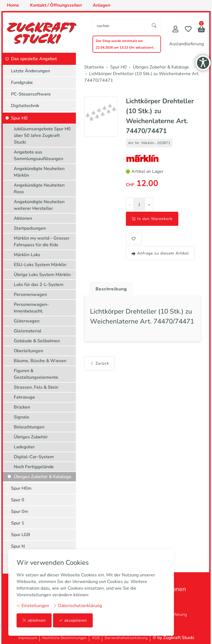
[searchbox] (120, 26)
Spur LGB (21, 535)
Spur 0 (18, 500)
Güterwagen (27, 321)
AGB (96, 638)
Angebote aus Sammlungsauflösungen (39, 155)
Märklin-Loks (27, 255)
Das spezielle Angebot (34, 59)
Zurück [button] (100, 363)
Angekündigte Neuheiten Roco (39, 189)
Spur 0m (20, 512)
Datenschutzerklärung (77, 606)
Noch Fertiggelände (34, 467)
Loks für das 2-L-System (39, 285)
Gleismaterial (28, 331)
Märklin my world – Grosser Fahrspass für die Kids (42, 242)
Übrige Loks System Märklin (42, 275)
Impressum (28, 638)
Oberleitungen (28, 351)
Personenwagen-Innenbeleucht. (31, 308)
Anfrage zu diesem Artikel (160, 253)
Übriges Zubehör (31, 437)
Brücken (22, 407)
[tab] (109, 288)
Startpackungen (30, 228)
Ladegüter (24, 447)
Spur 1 (18, 523)
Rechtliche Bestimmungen (64, 638)
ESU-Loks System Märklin (40, 265)
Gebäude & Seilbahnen (37, 341)
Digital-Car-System (34, 457)
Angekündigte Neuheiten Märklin (39, 172)
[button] (201, 30)
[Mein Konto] (175, 30)
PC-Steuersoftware (31, 94)
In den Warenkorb (152, 219)
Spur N (18, 546)
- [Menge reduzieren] (130, 205)
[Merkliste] (188, 30)
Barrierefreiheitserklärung (126, 638)
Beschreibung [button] (111, 289)
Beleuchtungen (29, 427)
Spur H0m (21, 488)
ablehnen (34, 620)
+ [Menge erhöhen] (149, 205)
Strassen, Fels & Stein (36, 387)
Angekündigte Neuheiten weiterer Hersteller (39, 205)
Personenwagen (30, 295)
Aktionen (23, 218)
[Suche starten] (154, 26)
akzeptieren (73, 620)
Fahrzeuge (24, 397)
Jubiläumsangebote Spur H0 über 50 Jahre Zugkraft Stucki (42, 136)
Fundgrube (22, 83)
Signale (22, 417)
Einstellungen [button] (33, 606)
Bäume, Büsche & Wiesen (40, 361)
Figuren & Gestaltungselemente (36, 374)
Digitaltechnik (25, 106)
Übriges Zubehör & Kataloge (43, 477)
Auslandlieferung (186, 44)
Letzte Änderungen (31, 71)
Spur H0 (19, 118)
